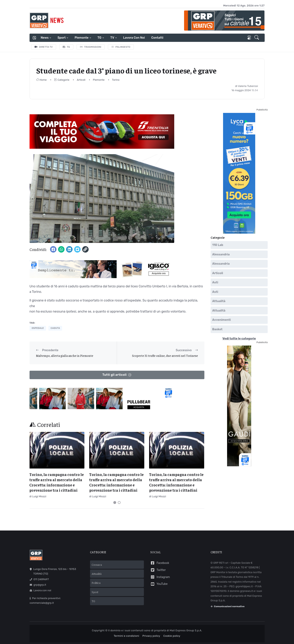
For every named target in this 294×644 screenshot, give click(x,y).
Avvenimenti (221, 320)
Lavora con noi (134, 38)
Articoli (81, 80)
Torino (116, 80)
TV (112, 38)
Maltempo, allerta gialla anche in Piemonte (65, 356)
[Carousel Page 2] (119, 503)
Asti (215, 282)
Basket (217, 329)
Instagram (160, 577)
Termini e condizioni (127, 636)
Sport (61, 38)
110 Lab (218, 245)
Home (41, 80)
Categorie (62, 80)
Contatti (157, 38)
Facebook (160, 563)
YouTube (159, 584)
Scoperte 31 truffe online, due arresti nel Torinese (165, 356)
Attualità (219, 301)
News (45, 38)
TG (99, 38)
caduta (55, 328)
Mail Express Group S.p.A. (186, 630)
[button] (257, 38)
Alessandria (221, 254)
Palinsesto (121, 47)
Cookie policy (172, 636)
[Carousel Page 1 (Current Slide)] (115, 503)
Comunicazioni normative (228, 606)
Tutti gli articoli (117, 375)
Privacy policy (151, 636)
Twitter (158, 570)
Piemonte (81, 38)
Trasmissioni (91, 47)
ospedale (38, 328)
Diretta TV (44, 47)
